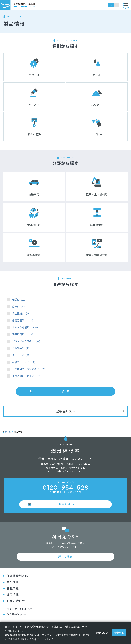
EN (116, 5)
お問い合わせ (68, 504)
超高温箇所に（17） (23, 321)
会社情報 (13, 588)
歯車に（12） (20, 307)
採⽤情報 (13, 595)
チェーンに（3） (21, 355)
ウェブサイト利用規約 (19, 609)
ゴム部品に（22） (22, 348)
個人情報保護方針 (17, 615)
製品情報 (13, 582)
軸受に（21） (20, 300)
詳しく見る (65, 557)
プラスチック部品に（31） (27, 341)
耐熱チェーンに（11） (24, 362)
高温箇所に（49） (22, 314)
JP (111, 5)
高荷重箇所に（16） (23, 334)
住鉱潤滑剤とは (17, 576)
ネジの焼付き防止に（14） (27, 376)
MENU (126, 6)
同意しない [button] (102, 633)
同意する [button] (119, 633)
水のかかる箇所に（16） (26, 327)
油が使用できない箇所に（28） (29, 369)
